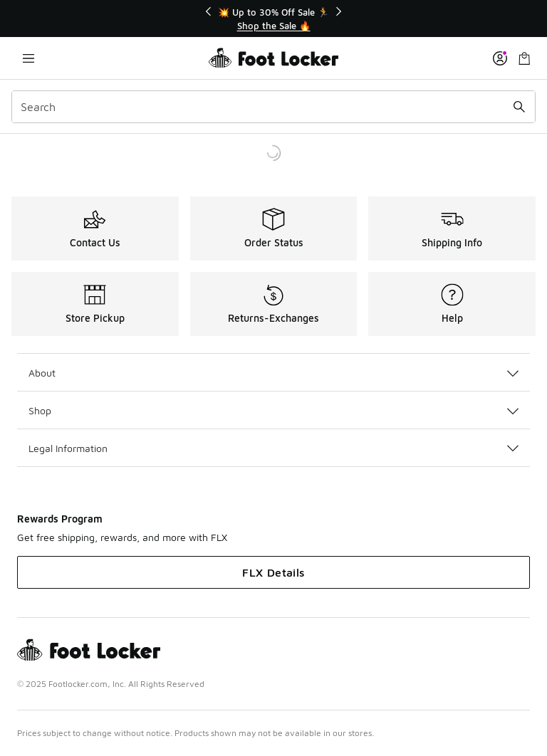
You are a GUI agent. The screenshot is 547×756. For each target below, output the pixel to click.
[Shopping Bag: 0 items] (524, 58)
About (273, 373)
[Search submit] (519, 107)
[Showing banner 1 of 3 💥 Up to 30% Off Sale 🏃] (273, 19)
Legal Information (273, 448)
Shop (273, 410)
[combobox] (273, 107)
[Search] (273, 107)
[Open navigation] (28, 58)
